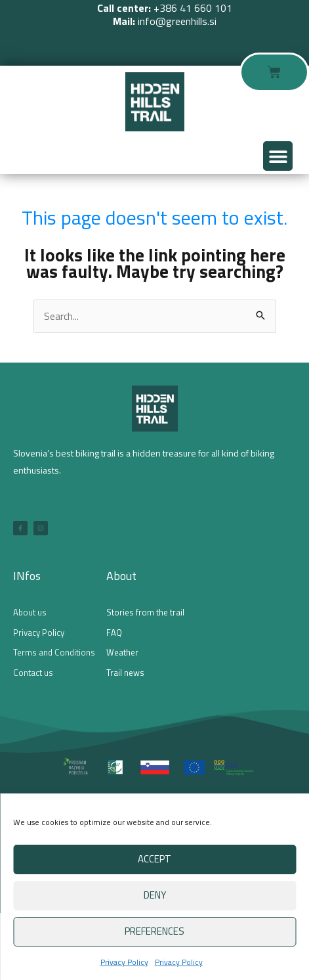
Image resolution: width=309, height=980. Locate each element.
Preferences (154, 931)
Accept (154, 859)
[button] (278, 156)
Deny (155, 895)
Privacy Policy (124, 962)
